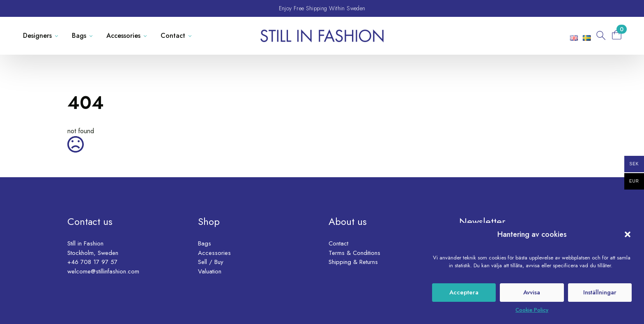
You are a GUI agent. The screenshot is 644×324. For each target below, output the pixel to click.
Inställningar (600, 292)
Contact (173, 36)
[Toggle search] (600, 36)
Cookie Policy (532, 310)
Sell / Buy (211, 262)
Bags (79, 36)
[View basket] (619, 35)
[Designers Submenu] (58, 36)
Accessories (123, 36)
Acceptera (464, 292)
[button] (628, 234)
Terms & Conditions (354, 253)
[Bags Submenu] (93, 36)
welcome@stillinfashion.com (103, 271)
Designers (37, 36)
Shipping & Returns (353, 262)
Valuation (210, 271)
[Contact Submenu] (192, 36)
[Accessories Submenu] (147, 36)
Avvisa (532, 292)
